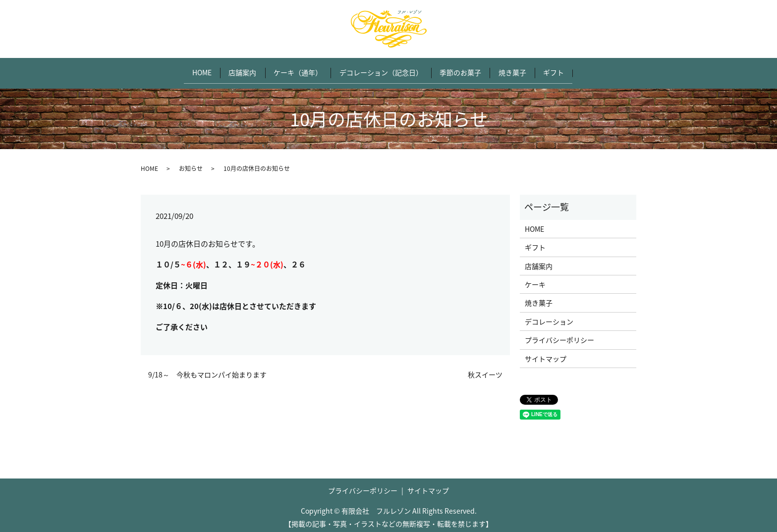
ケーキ (535, 279)
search (601, 70)
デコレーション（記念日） (381, 70)
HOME (191, 70)
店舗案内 (235, 70)
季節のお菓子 (464, 70)
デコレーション (549, 317)
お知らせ (191, 163)
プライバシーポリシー (559, 335)
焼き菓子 (520, 70)
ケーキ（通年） (294, 70)
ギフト (565, 70)
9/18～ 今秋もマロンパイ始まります (207, 370)
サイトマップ (546, 353)
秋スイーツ (485, 370)
